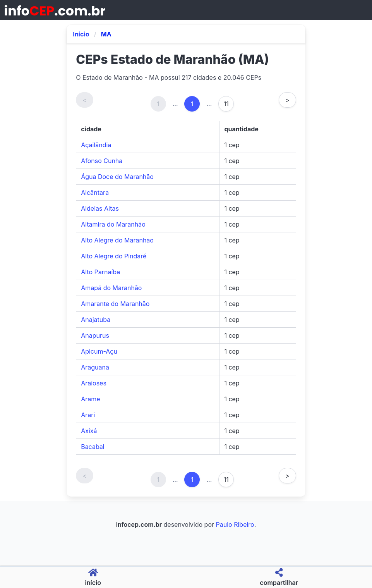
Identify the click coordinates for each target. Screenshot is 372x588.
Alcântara (95, 193)
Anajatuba (96, 320)
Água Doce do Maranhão (117, 177)
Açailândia (96, 145)
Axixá (89, 431)
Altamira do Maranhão (113, 224)
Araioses (94, 383)
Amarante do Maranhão (115, 304)
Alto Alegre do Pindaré (114, 256)
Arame (90, 399)
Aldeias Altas (100, 208)
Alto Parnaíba (100, 272)
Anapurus (95, 335)
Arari (88, 415)
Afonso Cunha (102, 161)
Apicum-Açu (99, 351)
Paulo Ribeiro (235, 524)
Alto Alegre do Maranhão (117, 240)
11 (226, 104)
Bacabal (93, 447)
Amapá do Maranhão (111, 288)
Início (81, 34)
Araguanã (95, 367)
